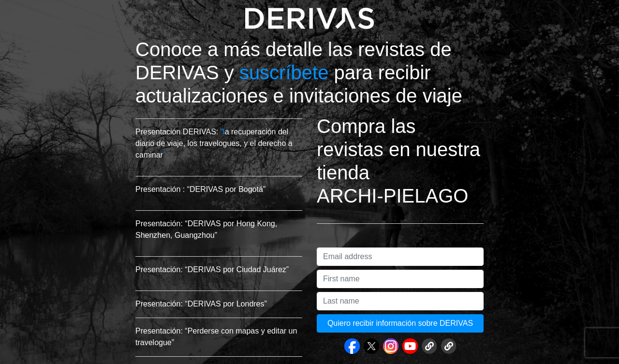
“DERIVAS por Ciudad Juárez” (237, 269)
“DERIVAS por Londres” (226, 304)
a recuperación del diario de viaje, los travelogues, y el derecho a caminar (214, 143)
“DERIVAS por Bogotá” (226, 189)
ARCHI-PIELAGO (392, 196)
